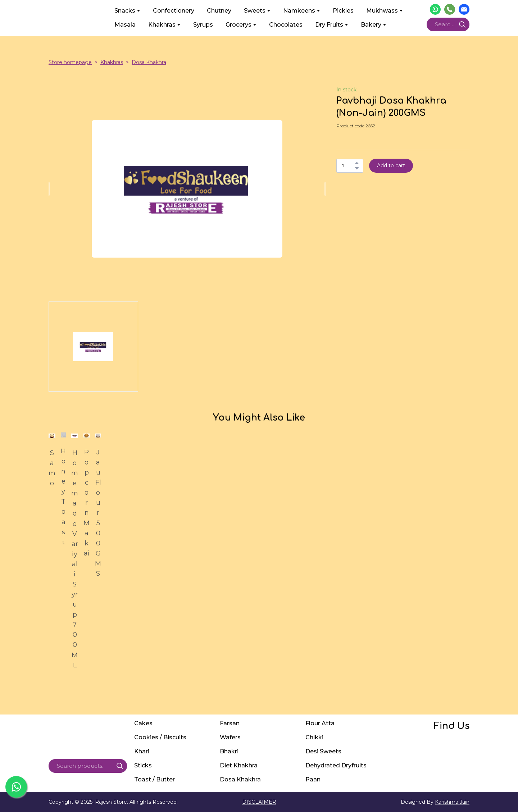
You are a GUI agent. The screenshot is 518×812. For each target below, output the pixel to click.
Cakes (143, 723)
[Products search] (448, 24)
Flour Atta (320, 723)
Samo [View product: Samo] (52, 468)
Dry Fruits (329, 25)
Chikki (314, 737)
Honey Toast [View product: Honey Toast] (63, 497)
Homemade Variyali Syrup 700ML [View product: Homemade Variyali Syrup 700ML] (75, 559)
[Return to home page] (76, 18)
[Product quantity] (348, 166)
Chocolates (286, 25)
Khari (142, 751)
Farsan (230, 723)
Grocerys (238, 25)
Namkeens (299, 11)
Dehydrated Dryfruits (336, 765)
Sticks (143, 765)
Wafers (230, 737)
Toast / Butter (155, 779)
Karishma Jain (452, 802)
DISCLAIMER (259, 802)
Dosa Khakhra (149, 62)
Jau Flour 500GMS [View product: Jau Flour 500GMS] (98, 513)
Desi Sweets (323, 751)
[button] (435, 9)
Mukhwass (382, 11)
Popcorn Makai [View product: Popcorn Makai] (87, 503)
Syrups (203, 25)
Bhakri (229, 751)
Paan (313, 779)
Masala (125, 25)
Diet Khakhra (239, 765)
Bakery (371, 25)
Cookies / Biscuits (160, 737)
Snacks (125, 11)
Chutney (219, 11)
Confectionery (174, 11)
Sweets (255, 11)
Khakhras (162, 25)
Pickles (343, 11)
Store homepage (70, 62)
